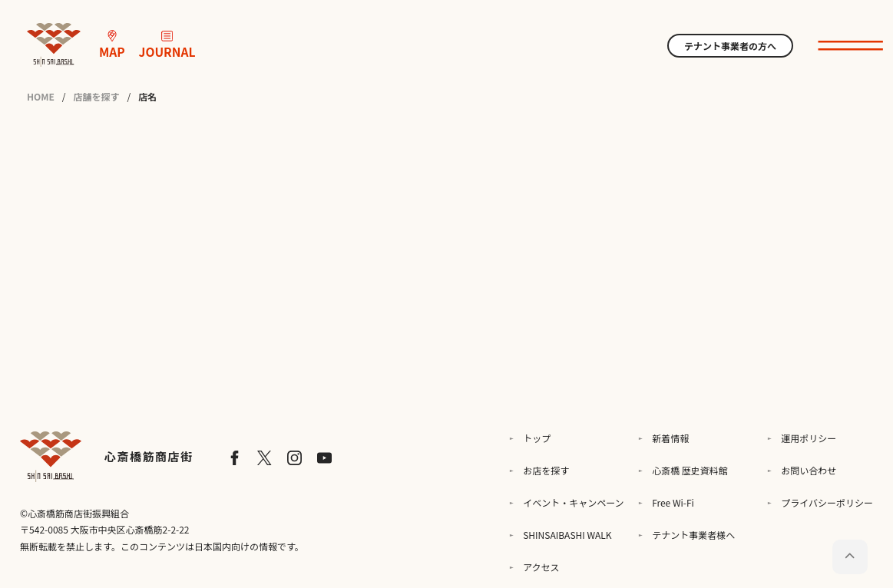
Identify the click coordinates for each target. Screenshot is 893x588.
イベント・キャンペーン (573, 502)
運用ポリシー (809, 438)
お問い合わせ (809, 470)
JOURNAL (167, 45)
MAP (112, 45)
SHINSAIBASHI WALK (567, 535)
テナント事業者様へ (693, 535)
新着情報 (670, 438)
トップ (537, 438)
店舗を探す (97, 97)
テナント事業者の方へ (730, 46)
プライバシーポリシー (827, 502)
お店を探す (546, 470)
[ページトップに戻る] (850, 557)
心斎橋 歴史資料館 (690, 470)
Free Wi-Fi (673, 502)
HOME (41, 97)
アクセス (541, 567)
